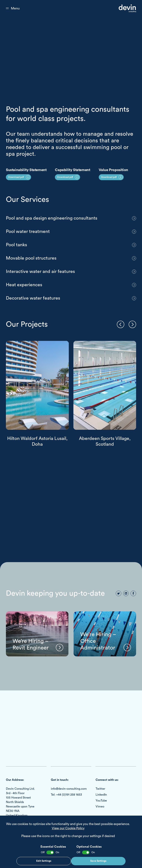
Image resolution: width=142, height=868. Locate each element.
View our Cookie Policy (68, 828)
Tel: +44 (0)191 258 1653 (66, 795)
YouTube (101, 801)
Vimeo (100, 807)
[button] (121, 324)
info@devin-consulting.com (69, 789)
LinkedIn (101, 795)
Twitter (100, 789)
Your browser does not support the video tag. (71, 53)
